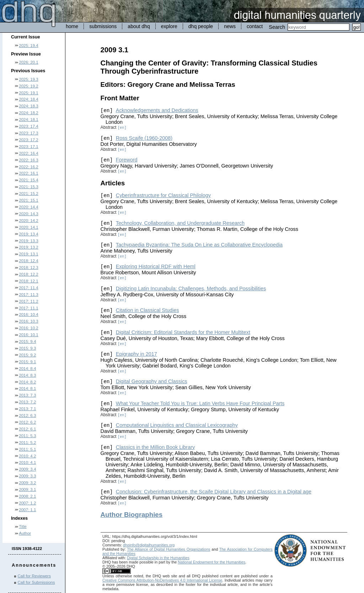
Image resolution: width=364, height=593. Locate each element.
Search (277, 27)
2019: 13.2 (28, 247)
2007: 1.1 (27, 510)
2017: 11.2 (28, 301)
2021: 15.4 (28, 180)
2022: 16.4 (28, 153)
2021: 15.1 (28, 200)
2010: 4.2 (27, 456)
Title (23, 526)
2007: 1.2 (27, 503)
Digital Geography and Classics (152, 381)
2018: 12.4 (28, 261)
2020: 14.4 (28, 207)
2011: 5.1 (27, 449)
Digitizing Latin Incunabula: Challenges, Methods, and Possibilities (191, 288)
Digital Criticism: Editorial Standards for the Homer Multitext (183, 332)
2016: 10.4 (28, 314)
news (230, 26)
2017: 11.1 (28, 308)
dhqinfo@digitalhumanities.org (149, 545)
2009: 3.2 (27, 483)
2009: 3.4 (27, 469)
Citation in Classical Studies (148, 310)
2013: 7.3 (27, 395)
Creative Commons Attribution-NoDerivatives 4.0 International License (162, 580)
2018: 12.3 (28, 268)
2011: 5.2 (27, 443)
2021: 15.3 (28, 187)
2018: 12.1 (28, 281)
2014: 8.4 (27, 369)
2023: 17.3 (28, 133)
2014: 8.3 (27, 375)
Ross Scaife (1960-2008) (144, 138)
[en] (122, 128)
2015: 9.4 (27, 341)
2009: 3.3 (27, 476)
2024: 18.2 (28, 113)
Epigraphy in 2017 (136, 354)
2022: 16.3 (28, 160)
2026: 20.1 (28, 62)
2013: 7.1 (27, 409)
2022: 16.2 (28, 167)
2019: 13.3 (28, 241)
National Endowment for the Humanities (212, 562)
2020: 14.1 (28, 227)
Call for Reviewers (34, 576)
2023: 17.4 (28, 126)
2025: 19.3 (28, 79)
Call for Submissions (36, 582)
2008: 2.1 (27, 496)
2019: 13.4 (28, 234)
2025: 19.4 (28, 46)
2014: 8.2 (27, 382)
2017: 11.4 (28, 288)
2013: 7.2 (27, 402)
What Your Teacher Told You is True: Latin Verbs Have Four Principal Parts (200, 403)
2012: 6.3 (27, 415)
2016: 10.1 (28, 335)
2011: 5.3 (27, 436)
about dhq (139, 26)
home (72, 26)
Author (25, 533)
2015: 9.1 (27, 362)
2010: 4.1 (27, 462)
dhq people (201, 26)
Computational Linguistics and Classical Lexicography (177, 425)
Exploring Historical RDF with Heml (156, 266)
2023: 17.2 (28, 140)
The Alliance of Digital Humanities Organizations (168, 549)
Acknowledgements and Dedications (157, 110)
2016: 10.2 (28, 328)
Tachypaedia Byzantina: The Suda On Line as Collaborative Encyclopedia (199, 245)
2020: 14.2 (28, 221)
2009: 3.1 (27, 489)
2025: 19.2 (28, 86)
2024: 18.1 (28, 120)
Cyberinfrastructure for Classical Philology (163, 195)
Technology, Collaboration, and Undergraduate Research (180, 223)
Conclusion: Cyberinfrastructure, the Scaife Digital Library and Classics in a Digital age (214, 492)
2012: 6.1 (27, 429)
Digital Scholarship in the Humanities (158, 558)
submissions (103, 26)
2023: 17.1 (28, 147)
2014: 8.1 (27, 388)
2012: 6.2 (27, 422)
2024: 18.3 (28, 106)
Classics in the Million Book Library (155, 447)
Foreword (127, 160)
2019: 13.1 (28, 254)
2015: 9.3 (27, 348)
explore (169, 26)
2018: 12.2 (28, 274)
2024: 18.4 (28, 99)
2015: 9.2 (27, 355)
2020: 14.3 (28, 214)
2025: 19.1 (28, 93)
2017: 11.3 (28, 295)
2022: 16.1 (28, 173)
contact (255, 26)
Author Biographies (132, 515)
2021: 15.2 (28, 194)
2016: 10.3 (28, 321)
